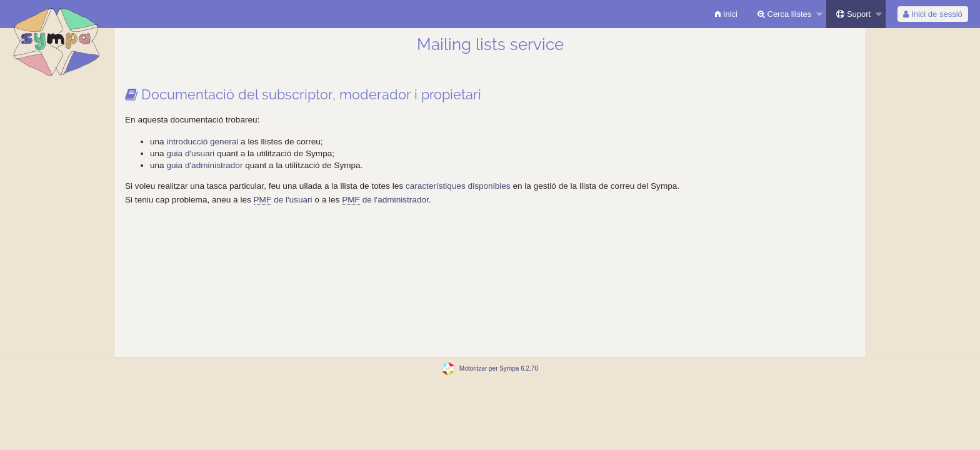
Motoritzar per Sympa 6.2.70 (499, 368)
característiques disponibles (458, 186)
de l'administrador (385, 200)
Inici (726, 14)
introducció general (203, 142)
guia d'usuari (190, 153)
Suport (853, 14)
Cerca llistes (784, 14)
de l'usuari (283, 200)
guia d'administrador (204, 165)
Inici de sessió (932, 14)
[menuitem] (726, 14)
